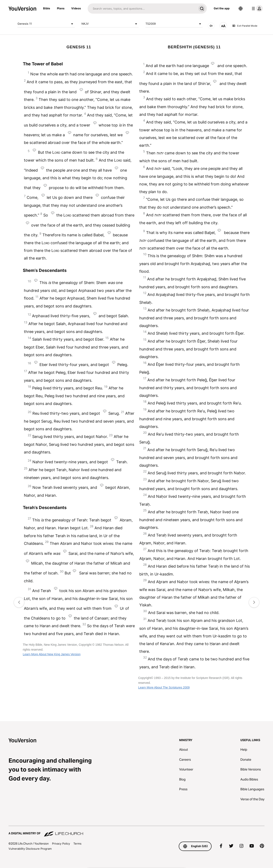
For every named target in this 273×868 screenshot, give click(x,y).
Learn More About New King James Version (52, 654)
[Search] (142, 9)
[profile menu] (256, 9)
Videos (76, 8)
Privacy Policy (61, 844)
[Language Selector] (241, 9)
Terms (77, 844)
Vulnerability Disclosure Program (30, 849)
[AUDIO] (211, 26)
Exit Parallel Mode (245, 26)
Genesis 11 (46, 24)
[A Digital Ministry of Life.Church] (136, 831)
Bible (47, 8)
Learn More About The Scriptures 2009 (164, 687)
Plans (61, 8)
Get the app (222, 8)
